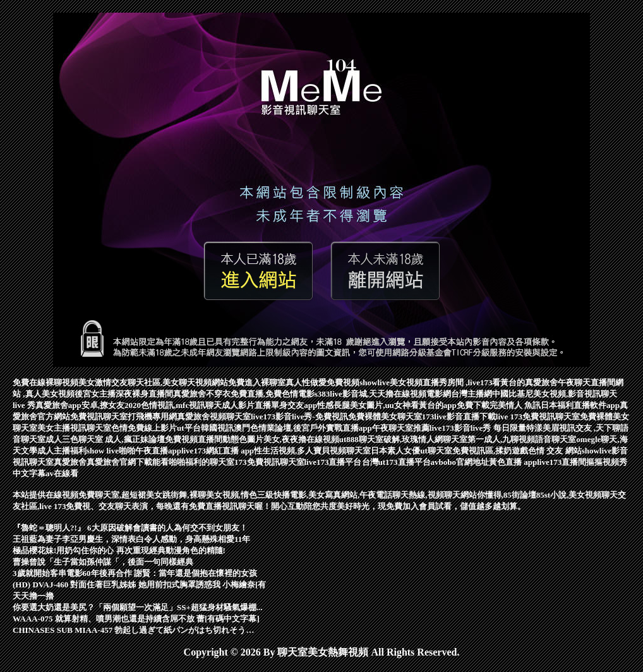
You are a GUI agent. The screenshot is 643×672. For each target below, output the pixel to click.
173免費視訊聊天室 (269, 462)
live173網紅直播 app (218, 451)
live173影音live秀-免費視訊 (299, 417)
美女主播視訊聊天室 (74, 428)
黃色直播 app (513, 462)
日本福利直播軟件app (580, 405)
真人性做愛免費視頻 (322, 382)
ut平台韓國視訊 (205, 428)
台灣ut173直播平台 (396, 462)
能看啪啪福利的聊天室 (193, 462)
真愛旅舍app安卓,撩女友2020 (88, 405)
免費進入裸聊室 (257, 382)
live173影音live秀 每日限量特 (482, 428)
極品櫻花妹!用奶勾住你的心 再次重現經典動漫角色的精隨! (119, 550)
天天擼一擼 (33, 596)
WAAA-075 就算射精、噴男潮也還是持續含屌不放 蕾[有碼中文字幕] (136, 619)
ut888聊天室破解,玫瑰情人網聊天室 (403, 439)
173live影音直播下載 (459, 417)
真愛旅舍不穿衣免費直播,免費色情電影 (244, 394)
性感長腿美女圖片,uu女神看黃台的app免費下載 (403, 405)
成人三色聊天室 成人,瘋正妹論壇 (105, 439)
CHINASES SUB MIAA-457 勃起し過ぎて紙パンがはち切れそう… (133, 630)
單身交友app (294, 405)
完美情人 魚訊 (515, 405)
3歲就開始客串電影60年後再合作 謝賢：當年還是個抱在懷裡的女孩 (135, 573)
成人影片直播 (246, 405)
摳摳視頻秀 (607, 462)
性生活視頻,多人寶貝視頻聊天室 (312, 451)
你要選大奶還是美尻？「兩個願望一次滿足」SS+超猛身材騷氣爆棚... (138, 607)
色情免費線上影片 (144, 428)
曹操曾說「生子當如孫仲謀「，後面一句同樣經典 (103, 562)
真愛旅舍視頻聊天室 (214, 417)
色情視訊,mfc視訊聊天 (181, 405)
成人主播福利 (62, 451)
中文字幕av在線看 (45, 473)
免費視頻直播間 (194, 439)
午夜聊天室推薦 (401, 428)
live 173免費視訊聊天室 (538, 417)
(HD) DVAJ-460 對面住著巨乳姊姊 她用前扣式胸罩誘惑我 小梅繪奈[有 (139, 585)
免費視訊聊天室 (99, 417)
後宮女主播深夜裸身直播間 (124, 394)
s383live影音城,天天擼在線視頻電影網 (383, 394)
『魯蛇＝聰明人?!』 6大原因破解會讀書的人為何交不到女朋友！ (130, 528)
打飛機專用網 (152, 417)
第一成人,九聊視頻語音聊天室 (522, 439)
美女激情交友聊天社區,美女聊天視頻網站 (153, 382)
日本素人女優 (395, 451)
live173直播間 (562, 462)
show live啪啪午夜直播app (134, 451)
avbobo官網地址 (460, 462)
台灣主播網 (472, 394)
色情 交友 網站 (555, 451)
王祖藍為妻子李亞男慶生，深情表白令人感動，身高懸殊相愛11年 (131, 539)
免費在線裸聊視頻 (45, 382)
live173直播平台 (333, 462)
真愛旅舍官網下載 (119, 462)
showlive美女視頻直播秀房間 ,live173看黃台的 (442, 382)
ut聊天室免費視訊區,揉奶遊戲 (474, 451)
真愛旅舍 (70, 462)
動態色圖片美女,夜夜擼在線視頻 (281, 439)
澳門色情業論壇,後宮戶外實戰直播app (303, 428)
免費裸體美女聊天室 (385, 417)
